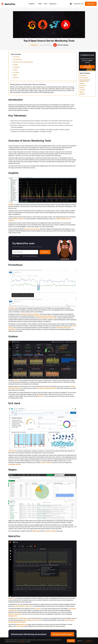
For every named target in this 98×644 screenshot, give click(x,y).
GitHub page (36, 531)
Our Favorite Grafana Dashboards (46, 388)
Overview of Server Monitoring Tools (23, 62)
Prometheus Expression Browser (43, 316)
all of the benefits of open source (23, 606)
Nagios (15, 75)
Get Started (91, 4)
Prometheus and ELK (15, 464)
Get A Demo (45, 252)
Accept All (71, 641)
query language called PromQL (48, 318)
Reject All (80, 641)
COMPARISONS (34, 45)
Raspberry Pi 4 (13, 616)
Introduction (16, 57)
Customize (89, 641)
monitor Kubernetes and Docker (30, 314)
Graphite (16, 65)
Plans (40, 4)
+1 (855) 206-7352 (78, 4)
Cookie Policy (22, 642)
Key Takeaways (17, 59)
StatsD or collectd (18, 219)
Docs (46, 4)
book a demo (20, 626)
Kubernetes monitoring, (15, 614)
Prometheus (17, 67)
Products (32, 4)
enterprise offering (51, 531)
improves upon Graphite (32, 229)
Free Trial (37, 609)
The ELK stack (13, 451)
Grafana (15, 70)
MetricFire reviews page (19, 618)
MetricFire (16, 78)
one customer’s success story (32, 620)
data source (41, 396)
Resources (54, 4)
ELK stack (16, 72)
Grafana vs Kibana (46, 463)
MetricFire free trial (22, 624)
